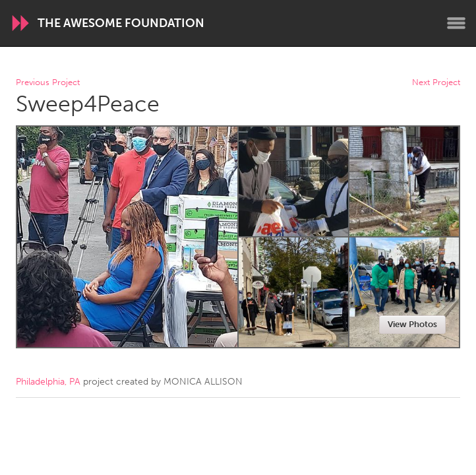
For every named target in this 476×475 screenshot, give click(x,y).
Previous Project (48, 83)
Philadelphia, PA (48, 382)
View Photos (412, 324)
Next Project (436, 83)
